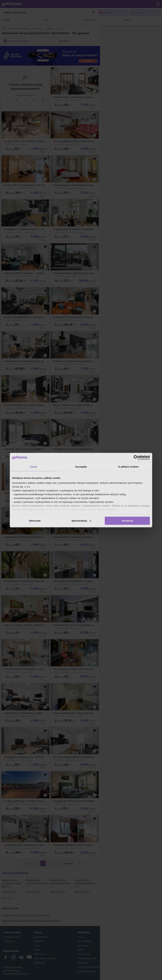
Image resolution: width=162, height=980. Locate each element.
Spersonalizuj (81, 521)
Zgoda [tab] (34, 467)
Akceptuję (127, 521)
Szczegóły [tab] (81, 467)
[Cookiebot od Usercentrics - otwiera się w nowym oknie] (136, 458)
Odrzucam (35, 521)
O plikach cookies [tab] (128, 467)
